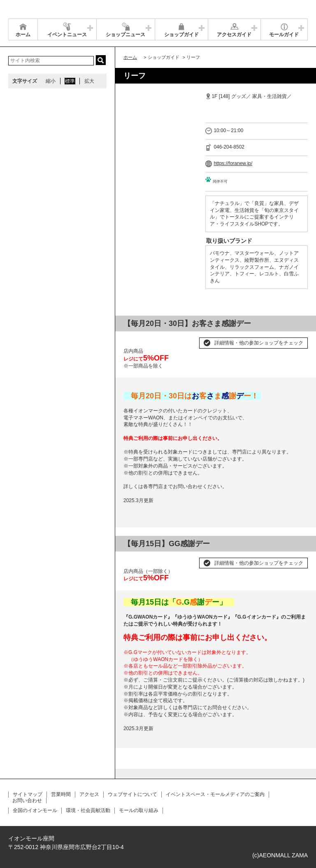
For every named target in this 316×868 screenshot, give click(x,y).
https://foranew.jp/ (233, 163)
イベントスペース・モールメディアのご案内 (215, 794)
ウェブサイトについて (132, 794)
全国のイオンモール (35, 810)
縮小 (51, 81)
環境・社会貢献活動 (88, 810)
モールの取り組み (139, 810)
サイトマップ (28, 794)
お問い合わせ (27, 801)
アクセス (89, 794)
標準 (70, 81)
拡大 (89, 81)
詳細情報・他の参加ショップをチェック (259, 343)
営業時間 (61, 794)
